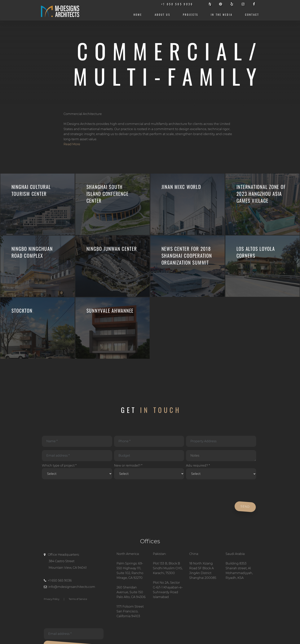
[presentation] (70, 491)
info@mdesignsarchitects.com (72, 587)
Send (245, 507)
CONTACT (252, 15)
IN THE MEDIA (222, 15)
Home (138, 15)
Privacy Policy (52, 599)
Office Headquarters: (77, 562)
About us (163, 15)
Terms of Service (78, 599)
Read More (72, 144)
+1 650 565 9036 (60, 580)
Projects (191, 15)
